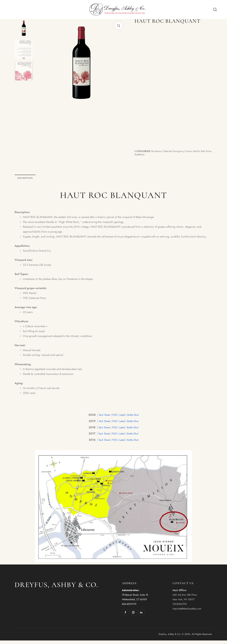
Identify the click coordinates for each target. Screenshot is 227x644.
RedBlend (147, 155)
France (190, 151)
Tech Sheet (104, 418)
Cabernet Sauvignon (174, 151)
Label (123, 418)
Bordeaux (157, 151)
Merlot (199, 151)
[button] (119, 26)
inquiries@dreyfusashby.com (187, 612)
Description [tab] (36, 180)
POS (115, 418)
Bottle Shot (134, 418)
